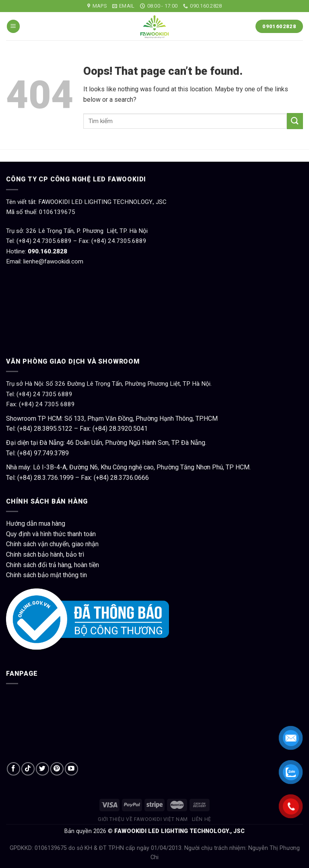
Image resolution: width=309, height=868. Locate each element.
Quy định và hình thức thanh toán (51, 534)
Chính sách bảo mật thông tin (46, 575)
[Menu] (13, 26)
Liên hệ (202, 819)
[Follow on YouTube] (71, 769)
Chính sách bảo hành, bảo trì (45, 554)
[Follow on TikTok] (28, 769)
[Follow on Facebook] (13, 769)
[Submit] (295, 121)
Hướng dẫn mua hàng (36, 523)
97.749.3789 (51, 453)
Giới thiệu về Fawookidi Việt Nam (143, 819)
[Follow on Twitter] (42, 769)
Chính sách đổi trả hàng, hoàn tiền (53, 565)
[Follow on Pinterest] (57, 769)
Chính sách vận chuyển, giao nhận (52, 544)
